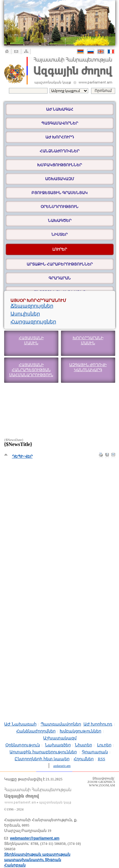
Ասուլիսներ (25, 314)
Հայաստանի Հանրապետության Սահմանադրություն (31, 370)
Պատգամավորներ (60, 123)
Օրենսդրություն (60, 207)
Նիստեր (60, 235)
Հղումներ (84, 759)
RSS (101, 759)
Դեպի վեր (22, 456)
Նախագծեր (60, 221)
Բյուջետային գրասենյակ (60, 193)
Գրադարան (60, 278)
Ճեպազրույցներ (32, 306)
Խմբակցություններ (60, 165)
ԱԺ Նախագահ (60, 109)
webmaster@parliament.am (35, 838)
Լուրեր (104, 745)
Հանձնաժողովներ (60, 151)
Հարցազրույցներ (33, 322)
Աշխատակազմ (60, 179)
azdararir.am (62, 766)
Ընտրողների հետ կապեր (42, 759)
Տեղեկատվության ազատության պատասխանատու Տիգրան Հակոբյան (37, 860)
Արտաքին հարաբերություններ (60, 264)
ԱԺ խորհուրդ (60, 137)
